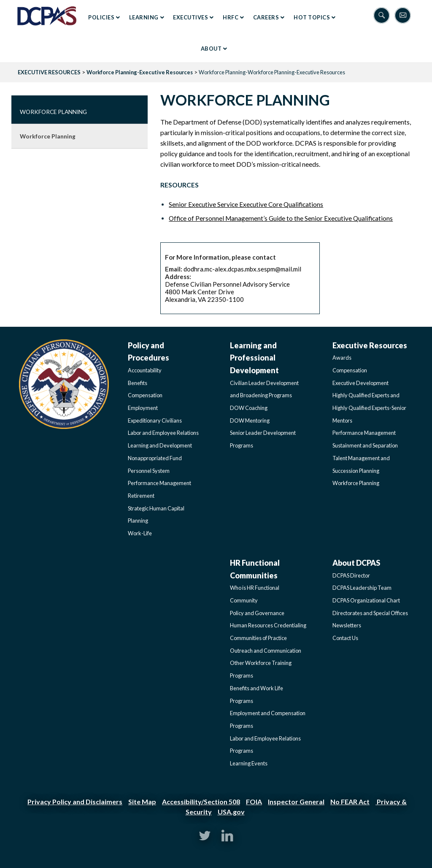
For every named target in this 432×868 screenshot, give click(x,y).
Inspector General (296, 802)
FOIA (254, 802)
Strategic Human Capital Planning (156, 515)
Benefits (138, 383)
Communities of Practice (258, 638)
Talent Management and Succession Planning (361, 464)
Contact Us (345, 638)
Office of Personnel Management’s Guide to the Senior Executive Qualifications (281, 218)
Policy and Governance (257, 613)
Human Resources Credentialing (268, 625)
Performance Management (159, 483)
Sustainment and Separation (365, 445)
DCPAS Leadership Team (362, 588)
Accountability (145, 370)
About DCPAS (356, 563)
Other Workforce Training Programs (261, 669)
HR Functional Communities (255, 569)
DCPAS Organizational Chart (366, 600)
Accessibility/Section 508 (201, 802)
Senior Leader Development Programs (263, 439)
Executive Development (360, 383)
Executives (190, 17)
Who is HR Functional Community (255, 594)
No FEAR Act (350, 802)
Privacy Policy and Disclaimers (75, 802)
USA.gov (231, 812)
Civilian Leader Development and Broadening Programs (264, 389)
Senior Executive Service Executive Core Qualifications (246, 204)
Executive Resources (370, 345)
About (211, 49)
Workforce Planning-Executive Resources (140, 72)
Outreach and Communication (266, 651)
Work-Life (140, 533)
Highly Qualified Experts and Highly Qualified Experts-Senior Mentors (369, 408)
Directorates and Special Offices (370, 613)
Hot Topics (312, 17)
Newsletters (347, 625)
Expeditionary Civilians (155, 420)
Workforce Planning (53, 112)
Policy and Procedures (148, 352)
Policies (101, 17)
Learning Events (249, 763)
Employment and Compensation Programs (268, 719)
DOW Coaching (249, 408)
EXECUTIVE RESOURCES (49, 72)
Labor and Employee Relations (163, 433)
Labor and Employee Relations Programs (265, 745)
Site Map (142, 802)
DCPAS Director (351, 575)
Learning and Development (160, 445)
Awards (342, 358)
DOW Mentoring (250, 420)
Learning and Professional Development (254, 358)
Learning (144, 17)
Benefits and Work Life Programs (256, 694)
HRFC (231, 17)
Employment (143, 408)
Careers (266, 17)
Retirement (141, 496)
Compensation (145, 395)
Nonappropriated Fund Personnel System (155, 464)
